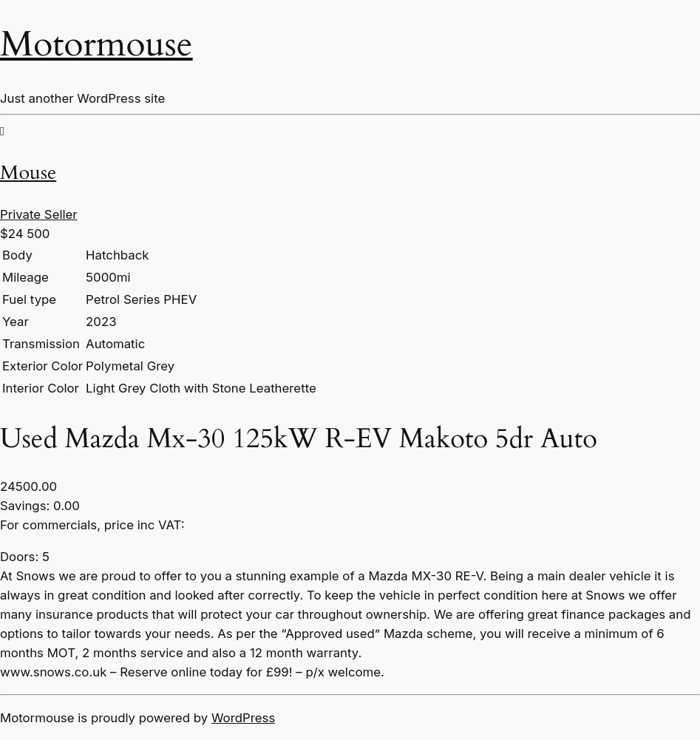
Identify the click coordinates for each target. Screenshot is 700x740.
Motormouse (96, 44)
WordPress (243, 718)
